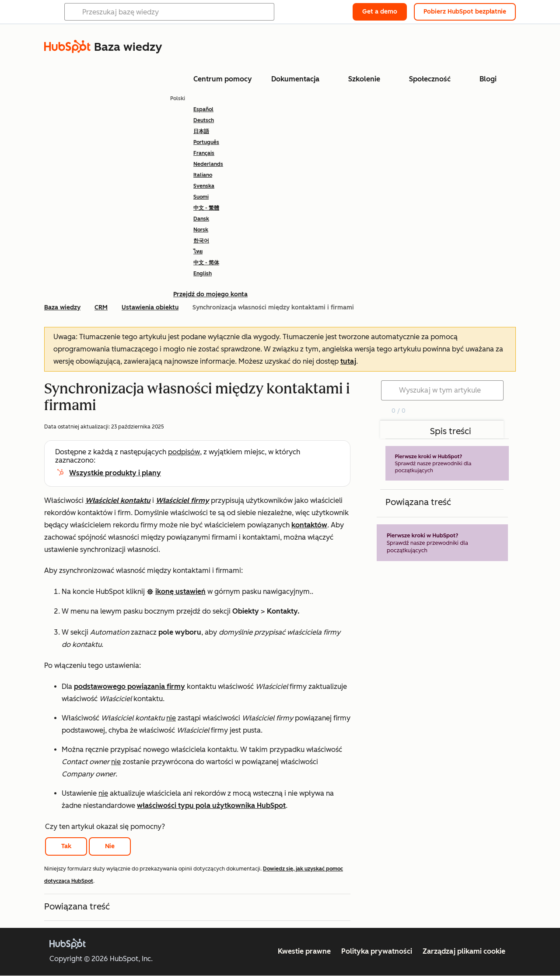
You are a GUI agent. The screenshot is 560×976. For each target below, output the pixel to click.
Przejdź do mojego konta (210, 294)
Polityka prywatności (377, 951)
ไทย (198, 252)
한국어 (201, 241)
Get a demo (380, 12)
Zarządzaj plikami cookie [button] (464, 951)
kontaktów (309, 525)
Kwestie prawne (304, 951)
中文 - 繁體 (206, 208)
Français (204, 153)
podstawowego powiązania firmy (129, 686)
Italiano (203, 175)
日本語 (201, 131)
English (203, 274)
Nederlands (208, 164)
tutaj (348, 361)
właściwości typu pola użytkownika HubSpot (211, 806)
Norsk (201, 230)
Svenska (204, 186)
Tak (66, 846)
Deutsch (204, 120)
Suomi (201, 197)
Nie (110, 846)
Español (203, 109)
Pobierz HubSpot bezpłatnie (465, 12)
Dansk (201, 219)
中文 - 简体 (206, 263)
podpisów (184, 452)
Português (206, 142)
